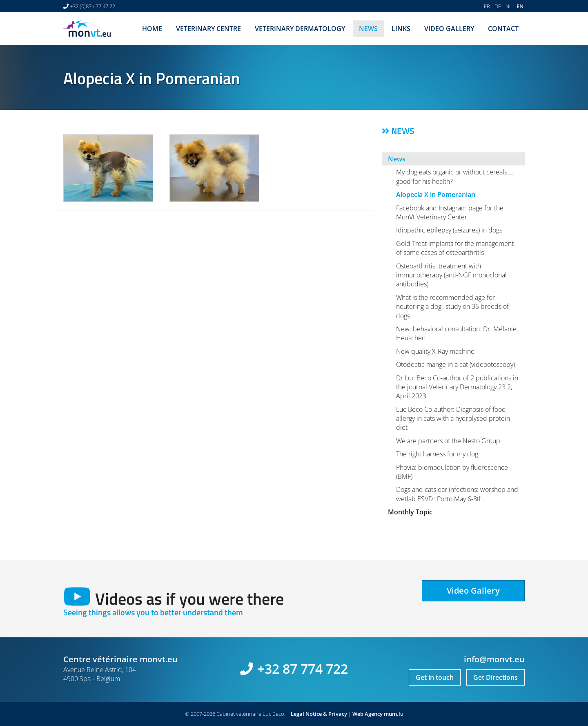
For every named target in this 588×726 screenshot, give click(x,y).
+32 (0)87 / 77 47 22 (92, 6)
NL (509, 6)
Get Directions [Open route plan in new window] (496, 677)
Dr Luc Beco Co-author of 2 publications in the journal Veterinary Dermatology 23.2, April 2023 (457, 387)
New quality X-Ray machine (435, 351)
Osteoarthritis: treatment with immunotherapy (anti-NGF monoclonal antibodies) (451, 275)
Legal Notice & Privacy (319, 714)
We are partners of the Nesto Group (448, 441)
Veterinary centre (208, 29)
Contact (503, 29)
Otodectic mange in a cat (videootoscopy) (455, 364)
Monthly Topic (410, 512)
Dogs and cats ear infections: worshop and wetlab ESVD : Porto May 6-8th (457, 494)
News (368, 29)
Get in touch (435, 677)
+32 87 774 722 (303, 669)
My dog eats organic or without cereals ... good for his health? (455, 176)
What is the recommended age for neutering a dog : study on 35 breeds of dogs (452, 307)
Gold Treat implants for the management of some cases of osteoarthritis (455, 248)
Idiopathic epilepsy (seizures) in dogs (449, 230)
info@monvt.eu (494, 659)
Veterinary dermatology (300, 29)
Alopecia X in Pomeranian (436, 194)
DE (498, 6)
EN (520, 6)
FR (487, 6)
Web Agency (367, 714)
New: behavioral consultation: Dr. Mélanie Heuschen (456, 333)
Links (401, 29)
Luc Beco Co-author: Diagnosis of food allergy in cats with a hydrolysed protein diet (453, 419)
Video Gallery (449, 29)
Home (152, 29)
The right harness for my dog (437, 454)
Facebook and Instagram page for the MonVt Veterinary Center (450, 212)
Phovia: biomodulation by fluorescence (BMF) (452, 472)
